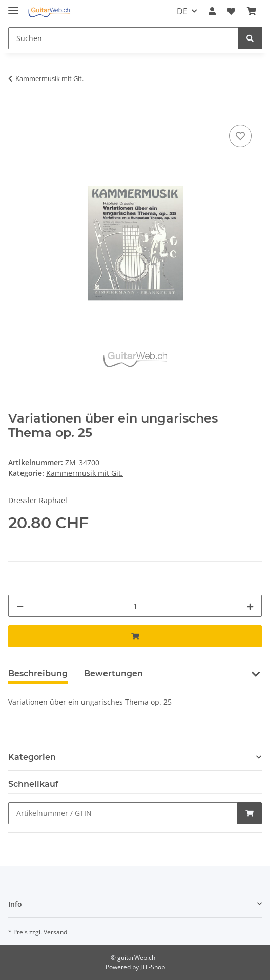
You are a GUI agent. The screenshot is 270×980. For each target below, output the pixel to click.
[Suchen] (123, 38)
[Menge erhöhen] (250, 606)
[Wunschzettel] (231, 11)
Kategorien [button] (32, 757)
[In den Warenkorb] (16, 111)
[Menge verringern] (20, 606)
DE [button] (182, 11)
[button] (212, 11)
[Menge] (135, 606)
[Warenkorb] (252, 11)
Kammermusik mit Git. (85, 473)
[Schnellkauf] (123, 813)
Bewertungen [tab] (113, 674)
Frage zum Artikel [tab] (197, 674)
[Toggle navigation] (13, 6)
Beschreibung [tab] (38, 674)
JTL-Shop (153, 967)
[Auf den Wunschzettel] (240, 136)
